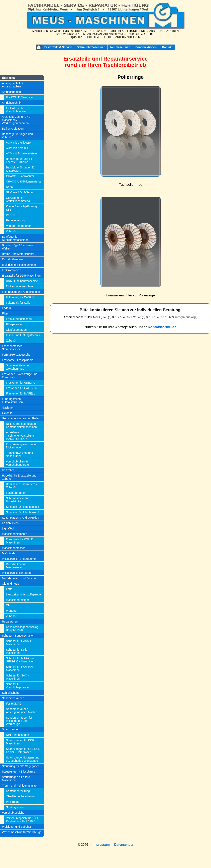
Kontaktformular (162, 327)
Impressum (101, 845)
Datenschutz (124, 845)
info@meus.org (185, 317)
